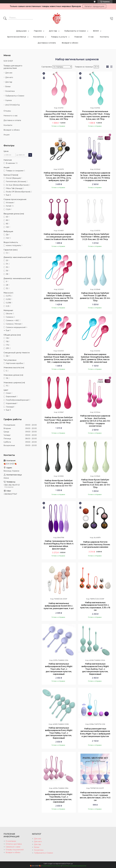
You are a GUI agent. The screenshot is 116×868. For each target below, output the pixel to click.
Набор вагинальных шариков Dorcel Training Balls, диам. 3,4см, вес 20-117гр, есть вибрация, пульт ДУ (59, 177)
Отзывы (7, 111)
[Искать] (5, 19)
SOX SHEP (8, 61)
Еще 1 (8, 330)
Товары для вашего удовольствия (13, 67)
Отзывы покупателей (15, 850)
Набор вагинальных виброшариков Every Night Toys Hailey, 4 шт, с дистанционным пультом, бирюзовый (59, 733)
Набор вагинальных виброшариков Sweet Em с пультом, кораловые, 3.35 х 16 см (95, 606)
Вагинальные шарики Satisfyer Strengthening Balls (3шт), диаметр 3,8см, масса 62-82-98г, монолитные (95, 358)
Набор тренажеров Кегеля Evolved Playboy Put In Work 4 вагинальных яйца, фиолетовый (59, 545)
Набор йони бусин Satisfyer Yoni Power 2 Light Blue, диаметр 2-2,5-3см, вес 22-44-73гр (95, 297)
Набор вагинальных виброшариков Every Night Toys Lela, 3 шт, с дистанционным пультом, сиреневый (59, 669)
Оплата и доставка (14, 844)
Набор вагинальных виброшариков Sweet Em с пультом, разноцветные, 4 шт (59, 606)
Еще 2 (8, 195)
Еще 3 (8, 410)
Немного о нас (11, 116)
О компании (11, 841)
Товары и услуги (59, 37)
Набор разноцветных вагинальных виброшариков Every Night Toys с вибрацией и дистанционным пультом (95, 733)
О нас (91, 37)
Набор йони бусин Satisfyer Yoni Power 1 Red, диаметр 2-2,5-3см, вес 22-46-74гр (59, 420)
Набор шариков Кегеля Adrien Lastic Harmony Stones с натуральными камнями (95, 544)
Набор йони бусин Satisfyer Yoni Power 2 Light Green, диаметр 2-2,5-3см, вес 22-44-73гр (95, 484)
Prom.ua (69, 864)
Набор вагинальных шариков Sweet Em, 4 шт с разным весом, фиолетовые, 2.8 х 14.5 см (95, 796)
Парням (38, 31)
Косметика (39, 37)
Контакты (104, 37)
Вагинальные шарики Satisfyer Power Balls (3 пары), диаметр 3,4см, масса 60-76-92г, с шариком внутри (59, 358)
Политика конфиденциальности (74, 866)
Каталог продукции (94, 6)
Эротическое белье (17, 37)
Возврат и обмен (70, 43)
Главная (78, 37)
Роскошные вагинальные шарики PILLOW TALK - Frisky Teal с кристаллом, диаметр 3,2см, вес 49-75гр (95, 115)
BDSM (96, 31)
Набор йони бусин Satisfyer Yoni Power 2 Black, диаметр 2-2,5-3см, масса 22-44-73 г (59, 483)
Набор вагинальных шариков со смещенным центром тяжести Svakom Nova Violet (59, 237)
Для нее (9, 73)
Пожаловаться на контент (51, 866)
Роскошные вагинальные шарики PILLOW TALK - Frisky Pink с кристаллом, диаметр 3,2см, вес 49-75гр (59, 115)
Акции (7, 135)
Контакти (8, 125)
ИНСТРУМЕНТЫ (13, 105)
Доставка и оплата (47, 43)
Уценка (8, 100)
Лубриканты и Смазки (75, 31)
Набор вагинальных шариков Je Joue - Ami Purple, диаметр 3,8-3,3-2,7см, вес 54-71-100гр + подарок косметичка (95, 177)
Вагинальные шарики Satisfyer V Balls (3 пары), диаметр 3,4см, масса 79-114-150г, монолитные (59, 297)
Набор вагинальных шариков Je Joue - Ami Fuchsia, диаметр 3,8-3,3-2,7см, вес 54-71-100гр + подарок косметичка (95, 421)
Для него (9, 77)
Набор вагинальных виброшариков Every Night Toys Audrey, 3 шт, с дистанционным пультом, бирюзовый (95, 669)
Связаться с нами (13, 847)
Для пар (53, 31)
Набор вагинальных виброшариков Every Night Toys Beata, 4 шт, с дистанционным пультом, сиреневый (59, 797)
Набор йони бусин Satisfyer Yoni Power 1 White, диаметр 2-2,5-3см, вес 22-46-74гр (95, 237)
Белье (8, 87)
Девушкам (21, 31)
